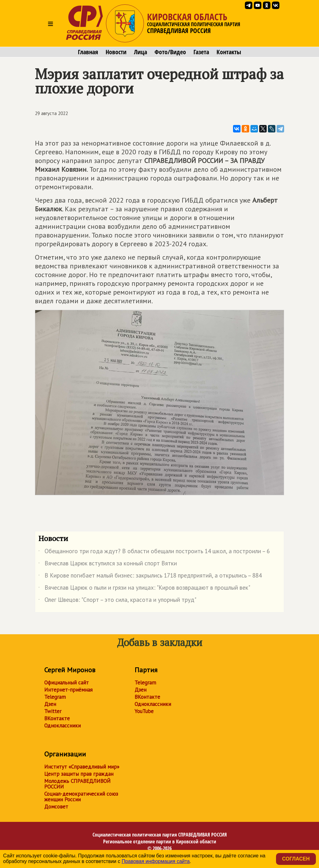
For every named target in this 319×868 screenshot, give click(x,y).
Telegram (55, 697)
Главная (88, 52)
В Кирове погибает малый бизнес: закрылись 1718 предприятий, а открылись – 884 (150, 577)
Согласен (296, 859)
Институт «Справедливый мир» (82, 767)
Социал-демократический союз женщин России (81, 797)
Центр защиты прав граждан (79, 774)
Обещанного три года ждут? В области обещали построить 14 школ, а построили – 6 (154, 552)
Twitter (53, 711)
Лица (140, 52)
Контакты (229, 52)
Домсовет (56, 807)
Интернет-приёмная (68, 690)
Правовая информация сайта (156, 861)
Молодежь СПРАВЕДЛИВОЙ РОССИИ (77, 784)
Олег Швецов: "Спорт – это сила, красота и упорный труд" (117, 601)
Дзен (50, 704)
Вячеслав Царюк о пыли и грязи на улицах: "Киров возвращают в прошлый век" (144, 589)
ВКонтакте (57, 718)
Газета (201, 52)
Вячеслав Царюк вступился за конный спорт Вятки (108, 564)
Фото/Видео (170, 52)
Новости (116, 52)
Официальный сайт (67, 683)
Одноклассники (62, 726)
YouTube (144, 711)
